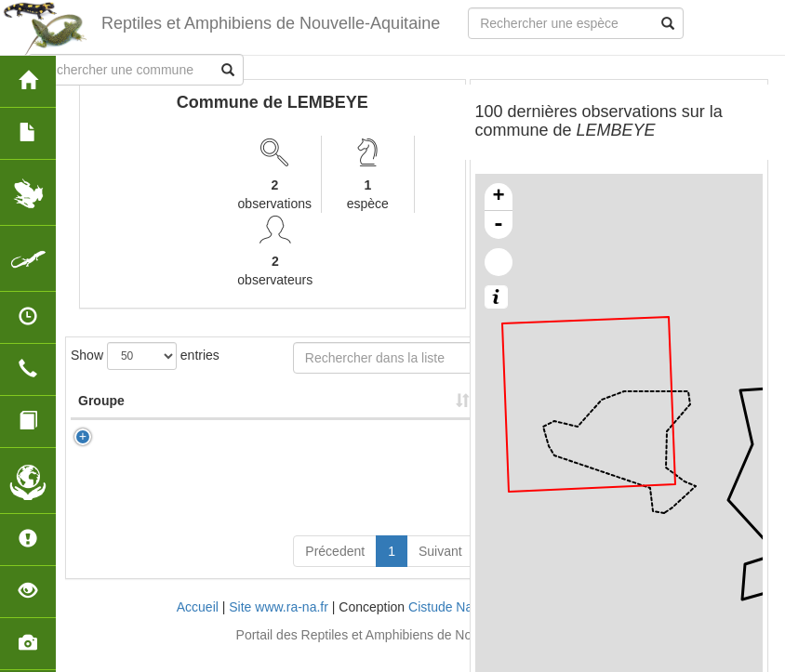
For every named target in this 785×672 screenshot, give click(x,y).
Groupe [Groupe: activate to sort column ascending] (101, 419)
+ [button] (498, 197)
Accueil (198, 626)
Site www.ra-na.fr (279, 626)
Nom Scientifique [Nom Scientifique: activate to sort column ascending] (225, 410)
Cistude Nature (452, 626)
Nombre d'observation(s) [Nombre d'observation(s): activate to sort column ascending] (348, 410)
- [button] (499, 225)
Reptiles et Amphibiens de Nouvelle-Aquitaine (271, 23)
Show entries (145, 356)
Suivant (440, 570)
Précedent (335, 570)
